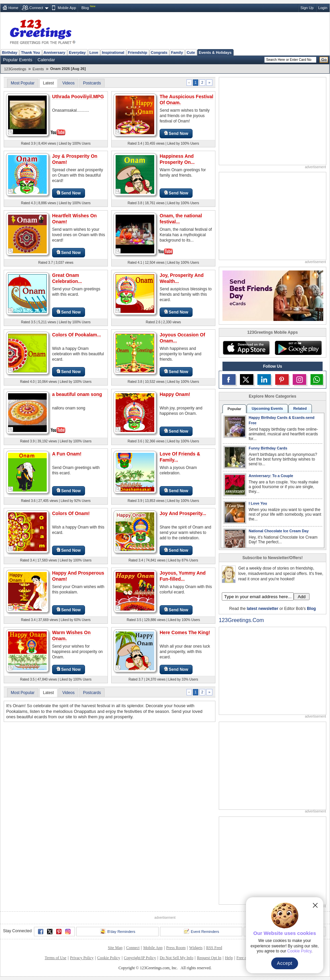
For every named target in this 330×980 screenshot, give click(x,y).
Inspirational (113, 52)
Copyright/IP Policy (140, 958)
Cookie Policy (109, 958)
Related (300, 408)
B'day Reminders (118, 931)
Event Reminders (201, 931)
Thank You (30, 52)
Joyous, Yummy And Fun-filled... (183, 576)
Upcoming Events (267, 408)
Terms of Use (55, 958)
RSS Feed (214, 948)
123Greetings (15, 69)
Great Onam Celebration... (67, 278)
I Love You (258, 503)
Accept (285, 963)
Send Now (176, 133)
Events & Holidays (215, 52)
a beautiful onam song (77, 394)
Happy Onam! (175, 394)
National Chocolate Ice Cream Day (279, 531)
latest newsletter (262, 609)
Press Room (176, 948)
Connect (36, 8)
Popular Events (18, 60)
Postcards (92, 83)
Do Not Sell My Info (176, 958)
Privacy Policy (82, 958)
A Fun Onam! (67, 454)
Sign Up (307, 8)
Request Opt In (209, 958)
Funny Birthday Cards (268, 448)
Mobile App (67, 8)
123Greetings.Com (241, 620)
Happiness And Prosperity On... (177, 159)
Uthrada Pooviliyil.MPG (78, 97)
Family (177, 52)
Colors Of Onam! (71, 513)
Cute (191, 52)
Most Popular (23, 83)
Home (13, 8)
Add (302, 597)
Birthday (10, 52)
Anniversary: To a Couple (271, 476)
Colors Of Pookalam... (76, 335)
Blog (85, 8)
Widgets (196, 948)
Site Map (115, 948)
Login (323, 8)
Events (38, 69)
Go (324, 60)
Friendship (138, 52)
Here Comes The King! (185, 632)
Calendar (46, 60)
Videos (68, 83)
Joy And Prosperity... (183, 513)
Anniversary (55, 52)
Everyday (77, 52)
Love (94, 52)
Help (229, 958)
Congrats (159, 52)
